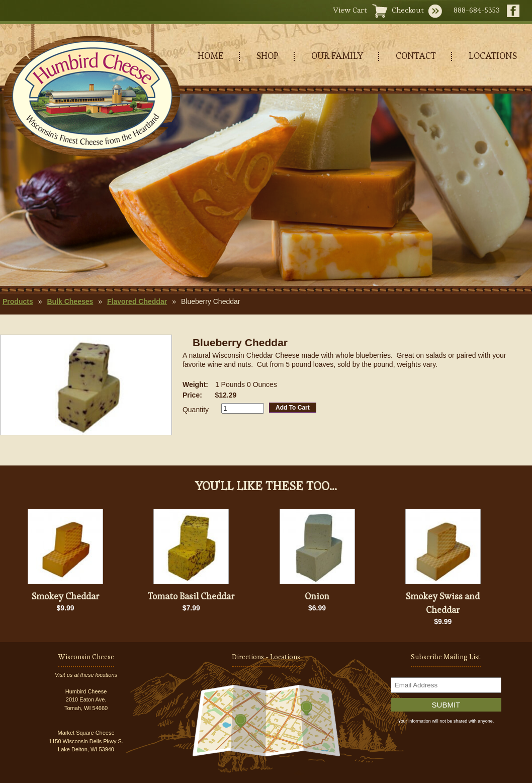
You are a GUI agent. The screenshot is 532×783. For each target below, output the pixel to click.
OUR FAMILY (337, 56)
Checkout (408, 10)
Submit (446, 705)
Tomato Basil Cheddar (191, 596)
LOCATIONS (493, 56)
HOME (211, 56)
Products (18, 301)
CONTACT (416, 56)
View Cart (350, 10)
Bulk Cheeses (70, 301)
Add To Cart (293, 408)
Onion (317, 596)
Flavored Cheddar (137, 301)
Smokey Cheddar (66, 596)
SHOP (268, 56)
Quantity (196, 410)
